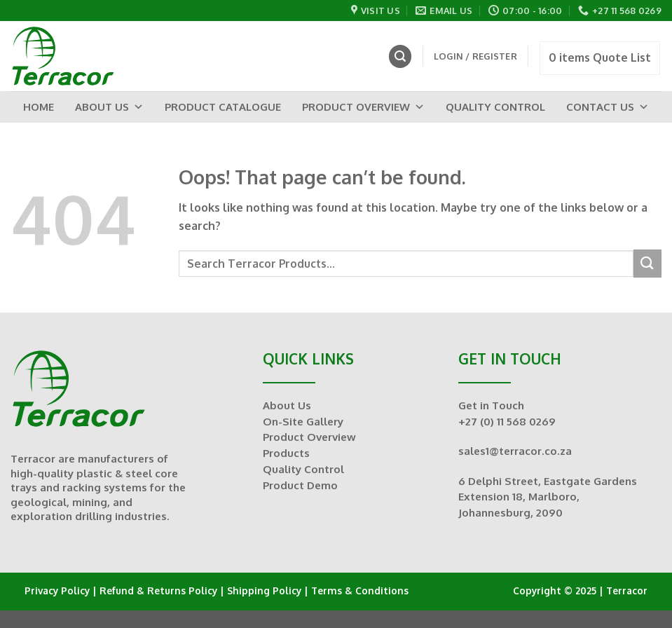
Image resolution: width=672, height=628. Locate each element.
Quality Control (495, 107)
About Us (109, 107)
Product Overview (363, 107)
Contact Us (608, 107)
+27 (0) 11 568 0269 (507, 421)
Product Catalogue (223, 107)
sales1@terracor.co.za (515, 451)
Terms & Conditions (360, 591)
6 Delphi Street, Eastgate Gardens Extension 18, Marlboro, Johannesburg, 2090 (548, 497)
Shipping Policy (264, 591)
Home (39, 107)
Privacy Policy (57, 591)
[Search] (400, 56)
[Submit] (647, 263)
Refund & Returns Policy (158, 591)
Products (286, 453)
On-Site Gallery (303, 421)
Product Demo (300, 485)
